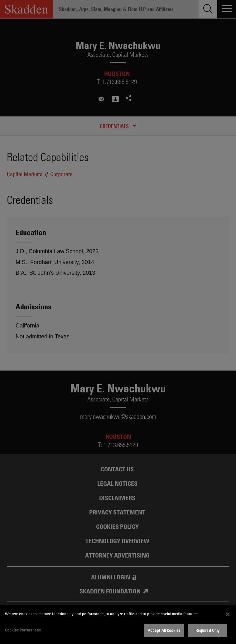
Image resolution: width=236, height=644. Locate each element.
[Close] (228, 614)
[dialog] (118, 624)
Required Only (208, 630)
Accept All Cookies (164, 630)
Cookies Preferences (23, 630)
